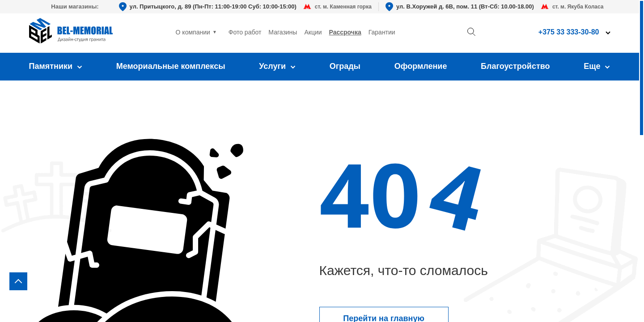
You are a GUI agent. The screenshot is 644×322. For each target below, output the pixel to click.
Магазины (283, 32)
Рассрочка (345, 32)
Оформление (421, 66)
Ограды (345, 66)
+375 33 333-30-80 (569, 32)
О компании (193, 32)
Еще (597, 66)
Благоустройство (515, 66)
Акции (313, 32)
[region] (322, 161)
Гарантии (382, 32)
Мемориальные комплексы (171, 66)
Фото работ (245, 32)
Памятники (56, 66)
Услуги (277, 66)
